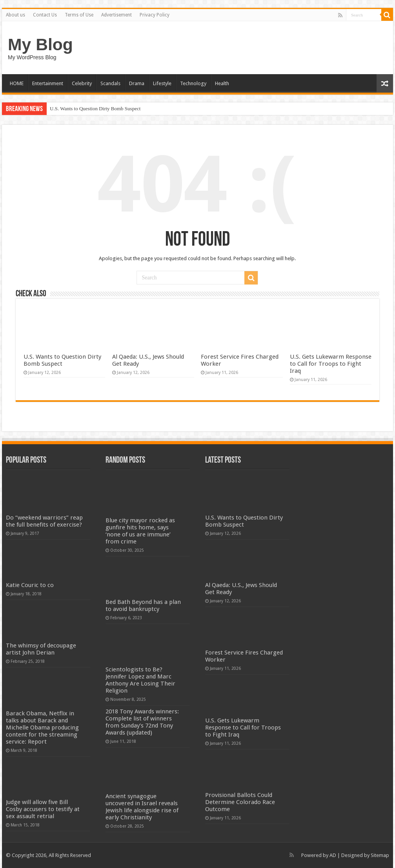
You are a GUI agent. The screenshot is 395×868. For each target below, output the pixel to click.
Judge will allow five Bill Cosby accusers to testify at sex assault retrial (43, 809)
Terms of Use (79, 15)
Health (222, 83)
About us (15, 15)
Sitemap (380, 855)
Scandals (110, 83)
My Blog (40, 44)
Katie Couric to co (30, 585)
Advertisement (116, 15)
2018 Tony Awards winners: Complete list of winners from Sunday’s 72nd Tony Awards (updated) (142, 722)
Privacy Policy (155, 15)
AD (333, 855)
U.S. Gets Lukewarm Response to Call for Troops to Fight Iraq (331, 364)
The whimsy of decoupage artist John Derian (41, 649)
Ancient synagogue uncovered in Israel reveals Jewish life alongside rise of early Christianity (142, 807)
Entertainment (48, 83)
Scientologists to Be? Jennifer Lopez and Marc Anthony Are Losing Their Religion (140, 680)
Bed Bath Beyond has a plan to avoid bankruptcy (143, 605)
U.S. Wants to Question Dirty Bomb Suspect (95, 108)
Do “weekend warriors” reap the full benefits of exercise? (44, 521)
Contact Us (45, 15)
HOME (17, 83)
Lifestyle (162, 83)
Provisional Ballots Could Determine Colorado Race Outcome (240, 802)
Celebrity (82, 83)
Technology (193, 83)
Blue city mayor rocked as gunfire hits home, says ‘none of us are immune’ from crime (140, 531)
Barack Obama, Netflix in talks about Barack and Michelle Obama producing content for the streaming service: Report (42, 728)
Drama (137, 83)
